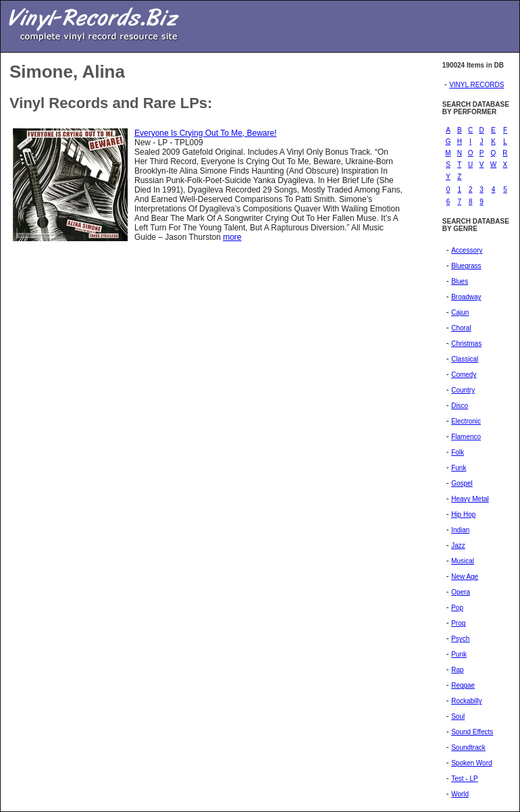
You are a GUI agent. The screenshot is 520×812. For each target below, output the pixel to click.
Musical (463, 561)
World (460, 794)
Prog (458, 623)
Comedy (464, 375)
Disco (460, 406)
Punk (459, 654)
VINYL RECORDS (476, 85)
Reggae (463, 685)
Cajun (460, 312)
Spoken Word (471, 763)
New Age (465, 577)
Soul (458, 716)
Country (463, 390)
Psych (460, 639)
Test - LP (464, 779)
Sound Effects (472, 732)
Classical (465, 359)
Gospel (462, 483)
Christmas (466, 344)
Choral (461, 328)
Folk (458, 452)
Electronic (466, 421)
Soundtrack (468, 747)
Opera (461, 592)
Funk (459, 468)
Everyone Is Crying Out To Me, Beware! (206, 133)
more (232, 237)
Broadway (466, 297)
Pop (457, 608)
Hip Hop (463, 514)
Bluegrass (466, 266)
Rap (457, 670)
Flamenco (466, 437)
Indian (460, 530)
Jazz (458, 545)
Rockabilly (467, 701)
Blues (460, 281)
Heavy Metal (470, 499)
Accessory (467, 250)
